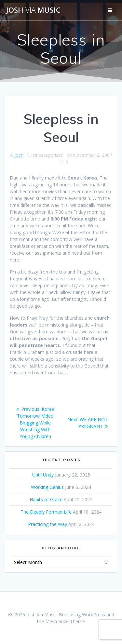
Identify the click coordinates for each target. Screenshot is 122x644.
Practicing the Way (47, 524)
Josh (19, 155)
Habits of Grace (46, 499)
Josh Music (33, 10)
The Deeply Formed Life (46, 512)
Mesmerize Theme (65, 621)
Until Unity (43, 475)
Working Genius (47, 487)
